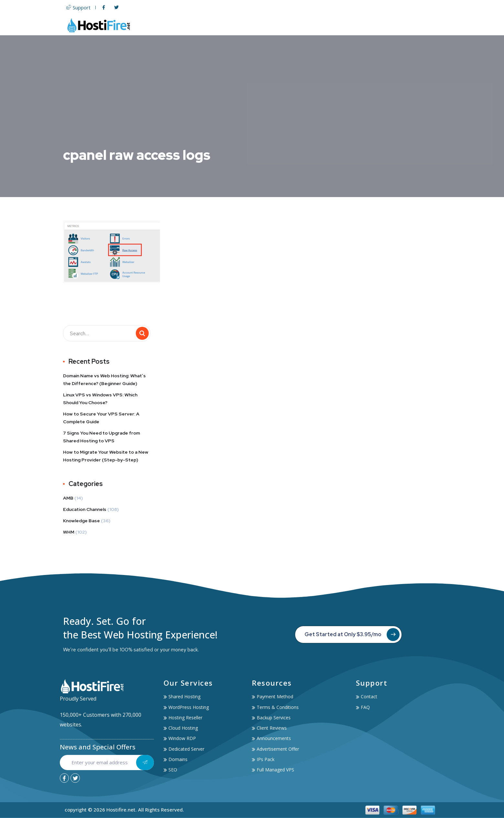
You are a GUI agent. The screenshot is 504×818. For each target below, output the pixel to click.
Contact (429, 25)
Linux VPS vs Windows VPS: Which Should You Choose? (100, 399)
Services (362, 25)
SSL (336, 25)
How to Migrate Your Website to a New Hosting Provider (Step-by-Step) (106, 456)
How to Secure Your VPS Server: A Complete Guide (101, 418)
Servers (284, 25)
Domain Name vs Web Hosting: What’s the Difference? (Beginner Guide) (104, 380)
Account (397, 25)
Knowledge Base (81, 521)
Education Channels (85, 509)
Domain (314, 25)
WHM (69, 532)
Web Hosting (245, 25)
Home (210, 25)
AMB (68, 498)
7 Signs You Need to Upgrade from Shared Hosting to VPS (102, 437)
